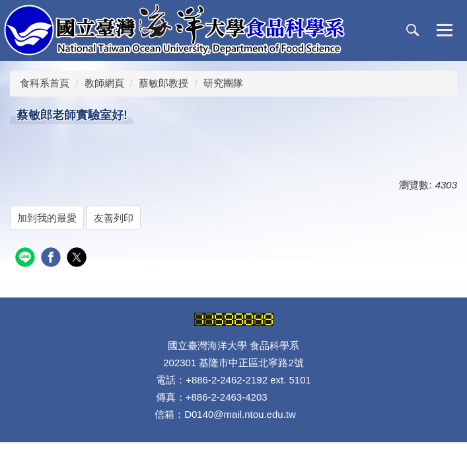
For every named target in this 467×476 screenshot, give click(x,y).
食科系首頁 (45, 83)
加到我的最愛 (47, 218)
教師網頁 (104, 83)
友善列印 (114, 218)
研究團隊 (223, 83)
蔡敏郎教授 (163, 83)
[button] (413, 30)
